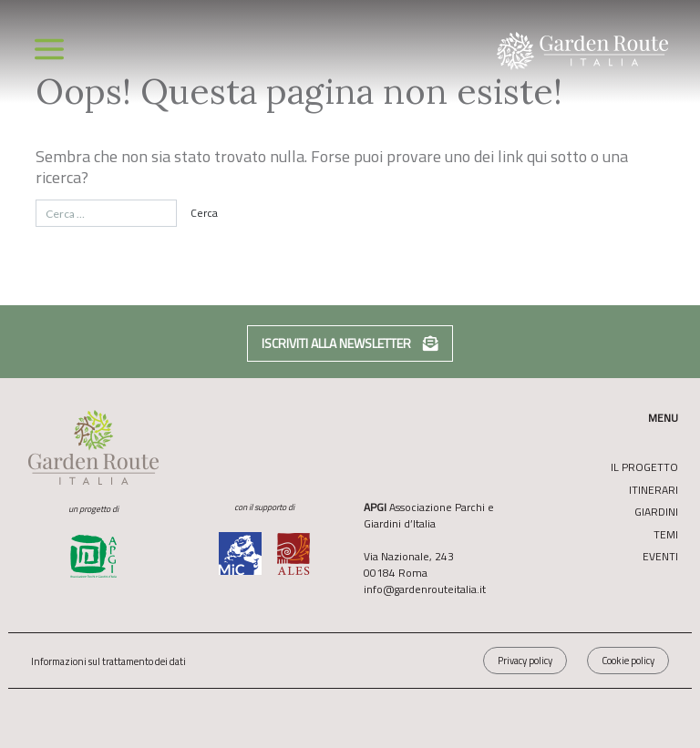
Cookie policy (628, 661)
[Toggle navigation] (49, 49)
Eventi (660, 557)
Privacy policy (525, 661)
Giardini (656, 512)
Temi (666, 535)
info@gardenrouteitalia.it (425, 589)
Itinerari (654, 490)
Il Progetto (644, 467)
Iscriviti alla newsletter (350, 343)
